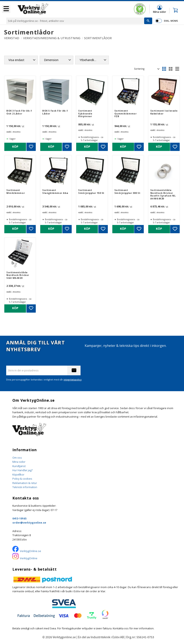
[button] (6, 9)
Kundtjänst (19, 466)
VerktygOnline (29, 558)
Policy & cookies (22, 479)
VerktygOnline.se (30, 551)
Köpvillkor (18, 474)
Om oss (17, 458)
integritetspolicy (73, 380)
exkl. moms (171, 21)
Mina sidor (19, 462)
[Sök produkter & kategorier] (75, 21)
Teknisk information (25, 487)
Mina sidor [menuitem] (160, 12)
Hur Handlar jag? (23, 470)
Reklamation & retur (25, 483)
